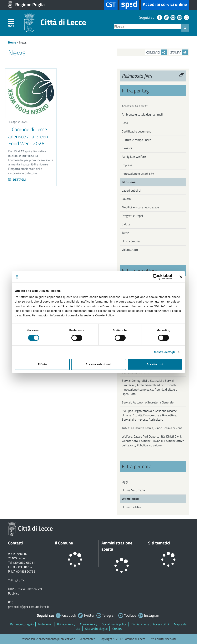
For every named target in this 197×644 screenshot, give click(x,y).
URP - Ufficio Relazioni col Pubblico (25, 591)
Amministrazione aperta (117, 546)
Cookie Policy (89, 624)
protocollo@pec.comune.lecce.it (29, 607)
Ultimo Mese (130, 499)
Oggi (125, 482)
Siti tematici (159, 543)
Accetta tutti (155, 364)
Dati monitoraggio (22, 624)
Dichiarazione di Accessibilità (150, 624)
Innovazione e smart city (138, 174)
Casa (125, 123)
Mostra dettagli (164, 352)
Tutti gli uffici (17, 580)
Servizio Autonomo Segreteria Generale (148, 402)
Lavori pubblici (131, 190)
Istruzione (129, 182)
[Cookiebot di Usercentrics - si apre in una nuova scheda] (156, 277)
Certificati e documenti (137, 131)
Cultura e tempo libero (136, 140)
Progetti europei (132, 216)
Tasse (125, 233)
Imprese (127, 165)
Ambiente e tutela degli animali (142, 114)
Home (12, 42)
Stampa (179, 52)
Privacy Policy (66, 624)
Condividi (156, 52)
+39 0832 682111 (25, 563)
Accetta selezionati (98, 364)
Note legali (45, 624)
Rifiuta (42, 364)
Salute (126, 224)
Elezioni (127, 148)
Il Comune (64, 543)
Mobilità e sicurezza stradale (140, 207)
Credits (117, 629)
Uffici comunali (131, 241)
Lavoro (126, 199)
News (23, 42)
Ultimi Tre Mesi (132, 507)
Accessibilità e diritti (135, 106)
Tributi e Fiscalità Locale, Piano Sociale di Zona (152, 428)
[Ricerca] (148, 26)
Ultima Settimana (133, 490)
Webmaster (87, 639)
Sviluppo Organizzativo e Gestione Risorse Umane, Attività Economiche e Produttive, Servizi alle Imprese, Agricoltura (149, 415)
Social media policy (114, 624)
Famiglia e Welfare (134, 157)
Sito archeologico (96, 629)
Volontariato (130, 250)
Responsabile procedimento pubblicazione (48, 639)
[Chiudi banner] (181, 277)
